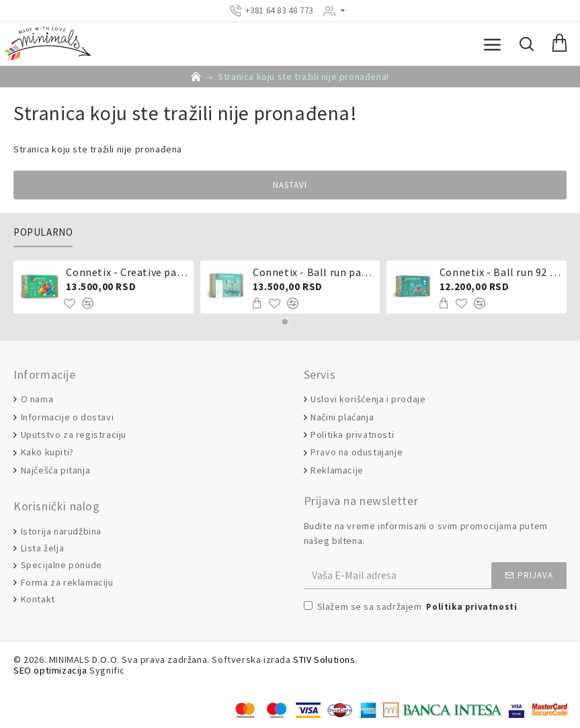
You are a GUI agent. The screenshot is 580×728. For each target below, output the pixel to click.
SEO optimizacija (50, 671)
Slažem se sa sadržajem (412, 607)
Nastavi (290, 185)
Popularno (43, 232)
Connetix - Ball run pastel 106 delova (314, 272)
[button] (285, 322)
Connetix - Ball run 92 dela (501, 272)
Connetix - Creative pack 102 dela (127, 272)
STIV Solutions (324, 660)
